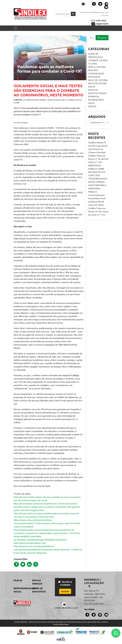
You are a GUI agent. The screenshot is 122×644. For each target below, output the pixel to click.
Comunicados (96, 74)
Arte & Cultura (97, 67)
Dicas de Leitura (97, 83)
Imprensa (94, 96)
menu (91, 103)
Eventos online (97, 93)
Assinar (65, 591)
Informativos (96, 100)
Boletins (93, 70)
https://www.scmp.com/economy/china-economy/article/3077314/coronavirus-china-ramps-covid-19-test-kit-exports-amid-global (47, 523)
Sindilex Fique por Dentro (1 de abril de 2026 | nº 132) (98, 159)
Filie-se (18, 580)
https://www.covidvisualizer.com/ (30, 543)
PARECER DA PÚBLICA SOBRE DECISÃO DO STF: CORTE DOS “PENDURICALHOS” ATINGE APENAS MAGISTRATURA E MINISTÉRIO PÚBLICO (98, 179)
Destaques (94, 77)
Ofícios (92, 106)
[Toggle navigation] (15, 28)
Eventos (93, 90)
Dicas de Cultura (98, 80)
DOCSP (92, 87)
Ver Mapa (89, 609)
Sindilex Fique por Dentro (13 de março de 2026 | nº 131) (98, 211)
